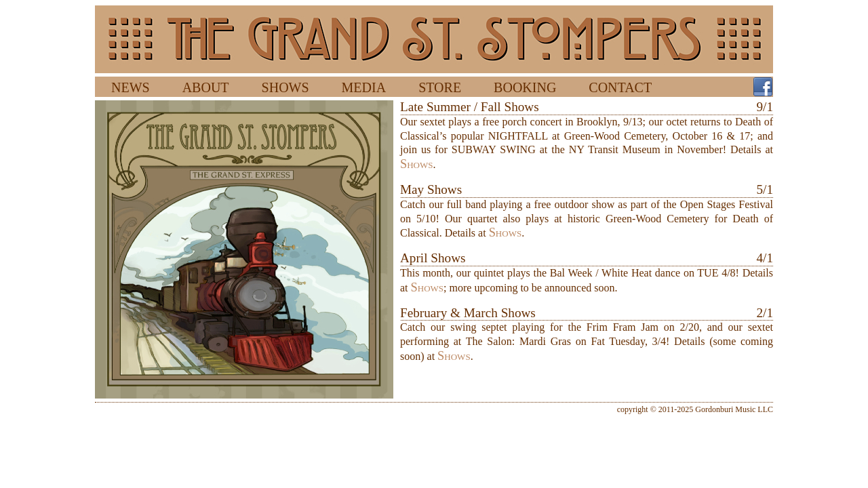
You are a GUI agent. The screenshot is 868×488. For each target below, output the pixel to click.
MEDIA (364, 87)
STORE (440, 87)
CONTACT (620, 87)
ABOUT (206, 87)
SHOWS (285, 87)
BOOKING (525, 87)
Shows (417, 164)
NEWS (131, 87)
